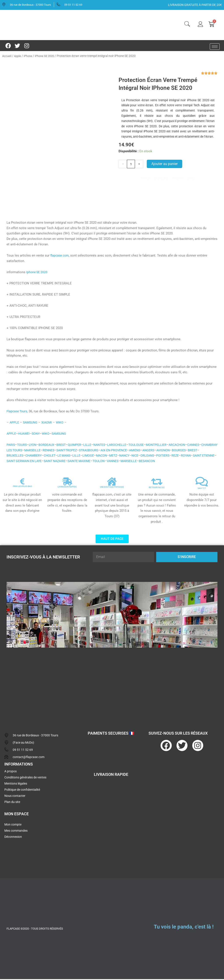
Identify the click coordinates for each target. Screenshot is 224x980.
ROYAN (22, 462)
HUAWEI (25, 434)
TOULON (156, 462)
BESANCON (207, 462)
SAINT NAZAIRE (108, 462)
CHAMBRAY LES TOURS (24, 451)
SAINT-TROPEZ (89, 451)
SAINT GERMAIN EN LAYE (75, 462)
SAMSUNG (31, 423)
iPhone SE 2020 (47, 56)
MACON (135, 456)
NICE (171, 456)
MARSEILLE (53, 451)
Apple (18, 56)
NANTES (103, 446)
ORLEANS (184, 456)
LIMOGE (121, 456)
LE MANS (95, 456)
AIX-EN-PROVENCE (139, 451)
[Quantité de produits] (131, 164)
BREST (64, 446)
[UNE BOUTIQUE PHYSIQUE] (112, 482)
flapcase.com (60, 256)
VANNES (171, 462)
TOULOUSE (143, 446)
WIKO (62, 423)
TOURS (23, 446)
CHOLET (80, 456)
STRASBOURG (113, 451)
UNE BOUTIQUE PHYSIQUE (112, 488)
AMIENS (161, 451)
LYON (34, 446)
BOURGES (14, 456)
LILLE (91, 446)
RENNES (70, 451)
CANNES (203, 446)
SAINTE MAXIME (135, 462)
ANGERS (176, 451)
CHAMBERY (63, 456)
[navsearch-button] (187, 25)
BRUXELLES (44, 456)
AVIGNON (192, 451)
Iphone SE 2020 (38, 273)
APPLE (15, 423)
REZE (10, 462)
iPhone (29, 56)
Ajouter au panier (165, 164)
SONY (37, 434)
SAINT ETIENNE (41, 462)
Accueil (7, 56)
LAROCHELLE (122, 446)
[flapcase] (112, 686)
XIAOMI (49, 423)
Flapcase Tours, (18, 412)
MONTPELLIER (164, 446)
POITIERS (200, 456)
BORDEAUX (48, 446)
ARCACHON (186, 446)
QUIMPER (77, 446)
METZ (147, 456)
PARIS (11, 446)
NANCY (159, 456)
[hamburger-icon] (215, 47)
